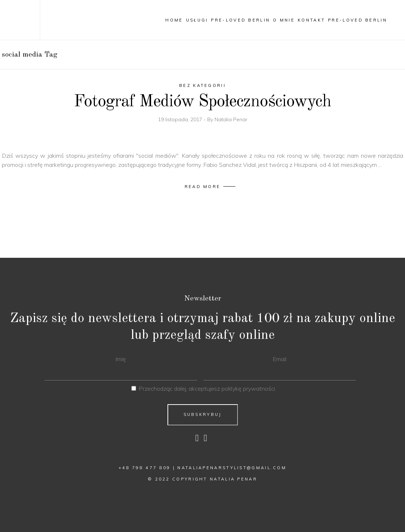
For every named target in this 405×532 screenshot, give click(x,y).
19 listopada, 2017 (181, 119)
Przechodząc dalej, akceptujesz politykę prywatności (207, 389)
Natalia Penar (231, 119)
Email (279, 359)
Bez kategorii (202, 85)
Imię (121, 359)
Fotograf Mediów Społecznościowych (202, 102)
